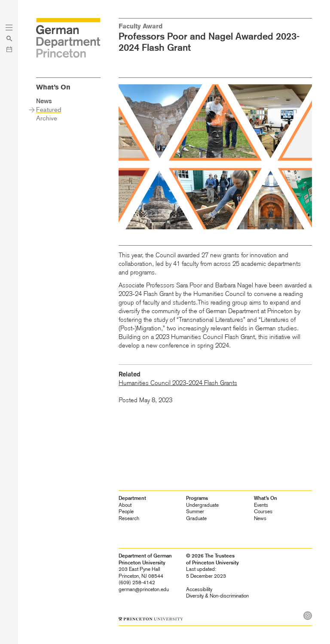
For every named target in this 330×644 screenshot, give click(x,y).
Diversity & (217, 596)
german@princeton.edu (144, 589)
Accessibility (199, 589)
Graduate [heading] (196, 518)
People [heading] (126, 512)
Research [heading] (129, 518)
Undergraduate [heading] (202, 505)
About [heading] (125, 505)
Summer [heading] (195, 512)
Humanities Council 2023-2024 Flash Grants (178, 383)
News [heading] (260, 518)
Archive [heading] (47, 118)
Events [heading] (261, 505)
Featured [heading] (49, 110)
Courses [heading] (263, 512)
